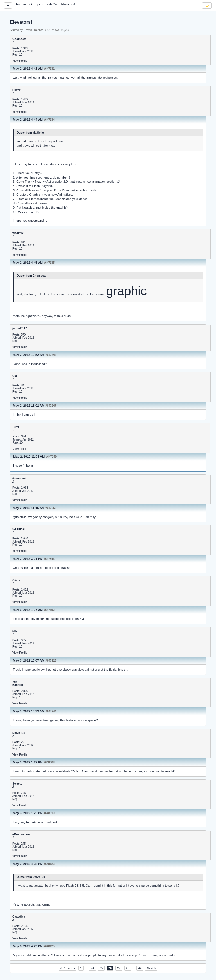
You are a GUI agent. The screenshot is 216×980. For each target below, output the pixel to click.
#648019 (49, 813)
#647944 (51, 711)
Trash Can (51, 4)
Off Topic (35, 4)
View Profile (20, 61)
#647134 (49, 120)
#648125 (49, 946)
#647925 (51, 661)
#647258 (51, 508)
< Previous (67, 968)
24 (92, 968)
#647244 (51, 355)
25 (101, 968)
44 (140, 968)
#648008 (49, 762)
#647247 (51, 406)
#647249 (51, 457)
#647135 (49, 263)
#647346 (49, 559)
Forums (21, 4)
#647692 (49, 610)
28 (128, 968)
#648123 (49, 864)
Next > (151, 968)
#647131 (49, 69)
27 (119, 968)
